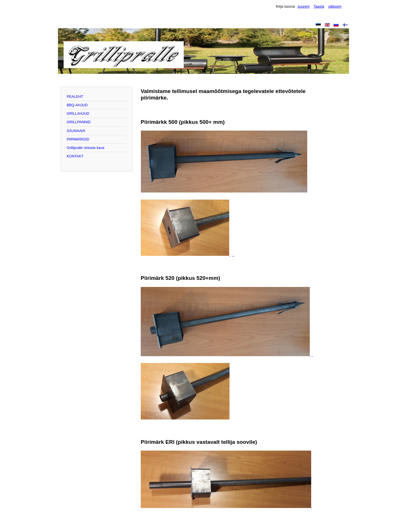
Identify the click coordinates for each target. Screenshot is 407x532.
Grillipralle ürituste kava (85, 148)
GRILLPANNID (79, 122)
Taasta (319, 6)
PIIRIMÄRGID (78, 139)
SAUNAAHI (76, 131)
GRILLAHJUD (78, 113)
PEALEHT (75, 97)
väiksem (335, 6)
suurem (304, 6)
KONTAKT (75, 156)
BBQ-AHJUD (77, 105)
